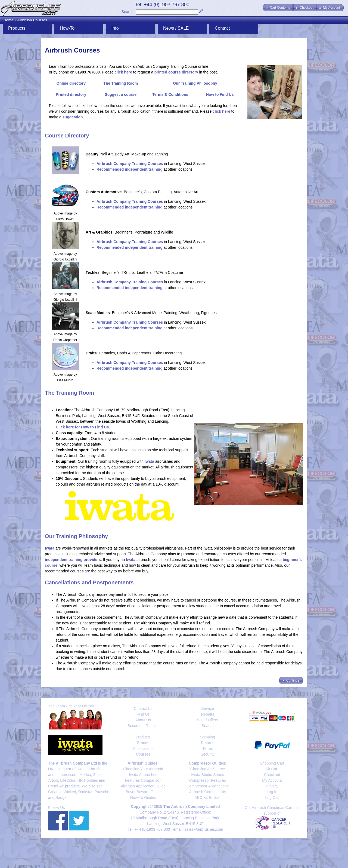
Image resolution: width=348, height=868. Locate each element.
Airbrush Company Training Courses (130, 164)
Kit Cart (272, 769)
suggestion (73, 117)
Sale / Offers (208, 720)
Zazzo (98, 775)
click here (123, 72)
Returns (208, 743)
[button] (278, 8)
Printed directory (71, 94)
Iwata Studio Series (208, 775)
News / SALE (176, 28)
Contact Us (143, 708)
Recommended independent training (130, 169)
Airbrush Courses (32, 20)
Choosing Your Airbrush (143, 769)
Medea (85, 775)
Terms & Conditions (170, 94)
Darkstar (85, 792)
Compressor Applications (208, 786)
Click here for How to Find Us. (83, 427)
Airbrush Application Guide (143, 786)
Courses (143, 754)
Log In (272, 792)
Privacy (272, 786)
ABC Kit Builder (207, 798)
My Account (272, 780)
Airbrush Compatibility (207, 792)
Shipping (208, 737)
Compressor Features (208, 780)
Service (208, 708)
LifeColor (68, 780)
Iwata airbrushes (90, 769)
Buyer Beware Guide (143, 792)
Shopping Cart (272, 763)
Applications (143, 749)
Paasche (102, 792)
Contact (222, 28)
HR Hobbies (87, 780)
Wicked (70, 792)
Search (128, 12)
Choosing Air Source (208, 769)
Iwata (149, 461)
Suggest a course (121, 94)
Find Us (143, 714)
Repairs (207, 714)
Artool (53, 780)
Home (8, 20)
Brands (143, 743)
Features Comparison (143, 780)
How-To (67, 28)
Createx (55, 792)
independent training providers (73, 560)
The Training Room (121, 83)
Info (115, 28)
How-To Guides (143, 798)
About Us (143, 720)
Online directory (71, 83)
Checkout (272, 775)
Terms (207, 749)
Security (208, 754)
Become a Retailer (143, 726)
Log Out (272, 798)
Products (17, 28)
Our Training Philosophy (195, 83)
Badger (61, 798)
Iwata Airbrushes (143, 775)
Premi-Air (56, 786)
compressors (66, 775)
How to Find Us (220, 94)
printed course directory (176, 72)
